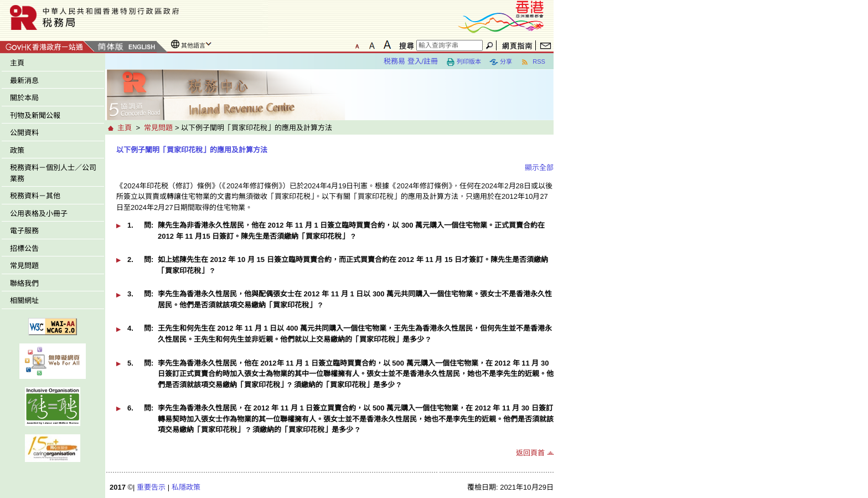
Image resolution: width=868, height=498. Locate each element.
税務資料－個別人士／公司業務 (53, 173)
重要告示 (151, 487)
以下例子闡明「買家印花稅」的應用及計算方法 (192, 150)
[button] (335, 234)
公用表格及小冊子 (39, 214)
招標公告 (24, 248)
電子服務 (24, 231)
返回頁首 (530, 453)
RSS (533, 62)
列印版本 (464, 62)
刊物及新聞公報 (35, 115)
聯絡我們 (24, 283)
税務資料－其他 (35, 196)
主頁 (17, 63)
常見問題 (24, 266)
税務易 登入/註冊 (411, 61)
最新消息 (24, 81)
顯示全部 (539, 168)
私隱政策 (186, 487)
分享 (501, 62)
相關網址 (24, 301)
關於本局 (24, 98)
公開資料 (24, 133)
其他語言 (193, 45)
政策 (17, 150)
